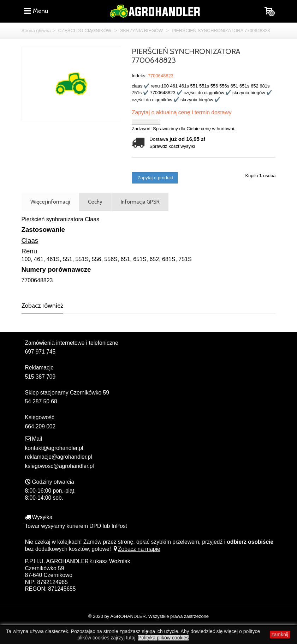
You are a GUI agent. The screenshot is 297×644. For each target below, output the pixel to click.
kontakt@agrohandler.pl (54, 448)
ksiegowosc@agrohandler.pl (60, 466)
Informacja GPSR (140, 202)
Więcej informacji (50, 202)
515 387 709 (40, 377)
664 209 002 (40, 426)
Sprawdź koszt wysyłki (172, 146)
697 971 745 (40, 352)
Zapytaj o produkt (155, 178)
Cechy (95, 202)
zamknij (280, 634)
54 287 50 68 (41, 401)
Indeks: (139, 76)
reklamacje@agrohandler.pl (59, 457)
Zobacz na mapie (136, 549)
